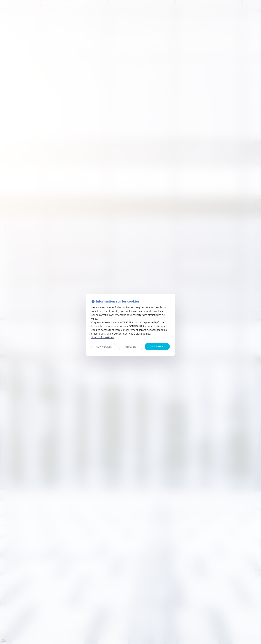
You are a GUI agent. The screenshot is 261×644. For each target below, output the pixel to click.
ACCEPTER (157, 346)
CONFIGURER (104, 347)
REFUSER (131, 347)
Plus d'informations (103, 337)
